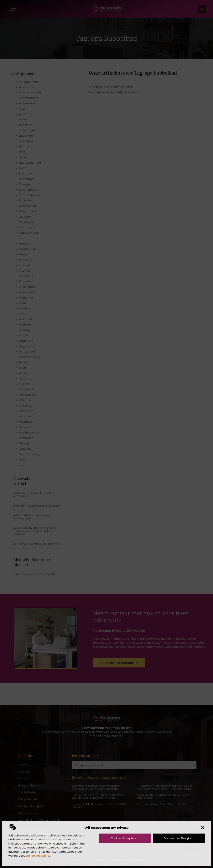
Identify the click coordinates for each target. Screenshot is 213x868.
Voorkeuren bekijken (179, 838)
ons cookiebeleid (37, 856)
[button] (203, 828)
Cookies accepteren (125, 838)
